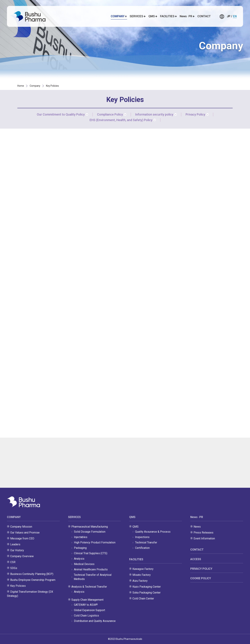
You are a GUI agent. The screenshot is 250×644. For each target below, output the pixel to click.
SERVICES (74, 517)
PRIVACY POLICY (201, 569)
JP (229, 16)
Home (21, 86)
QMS (132, 517)
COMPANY (14, 517)
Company (35, 86)
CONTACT (204, 16)
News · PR (197, 517)
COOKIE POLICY (201, 578)
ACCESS (196, 559)
